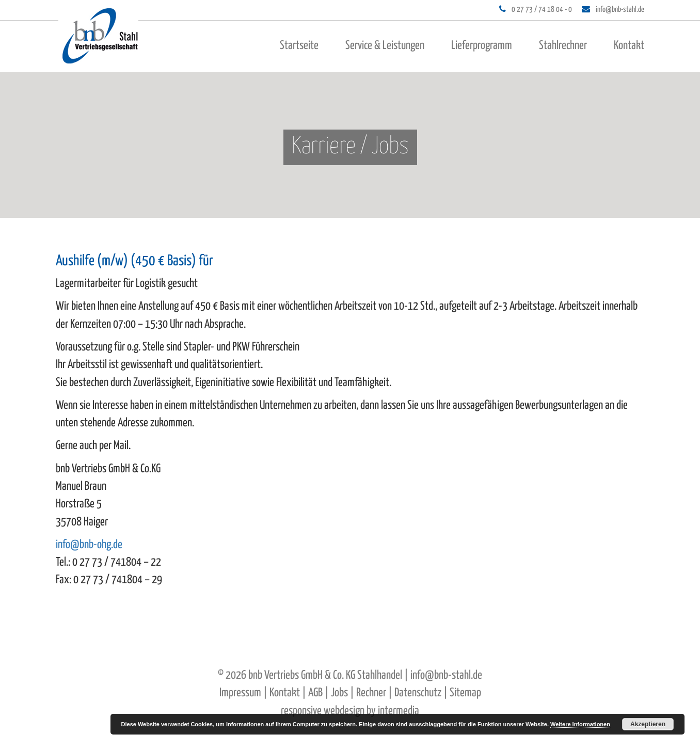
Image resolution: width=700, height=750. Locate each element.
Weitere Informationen (580, 724)
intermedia (399, 711)
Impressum (240, 693)
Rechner (371, 693)
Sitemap (465, 693)
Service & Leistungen (385, 46)
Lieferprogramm (482, 46)
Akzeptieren (648, 724)
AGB (315, 693)
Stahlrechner (563, 46)
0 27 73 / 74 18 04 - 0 (542, 10)
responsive (301, 711)
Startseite (299, 46)
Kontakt (629, 46)
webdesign (344, 711)
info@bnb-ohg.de (89, 545)
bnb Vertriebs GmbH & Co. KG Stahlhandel (325, 675)
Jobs (339, 693)
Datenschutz (418, 693)
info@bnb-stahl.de (620, 10)
